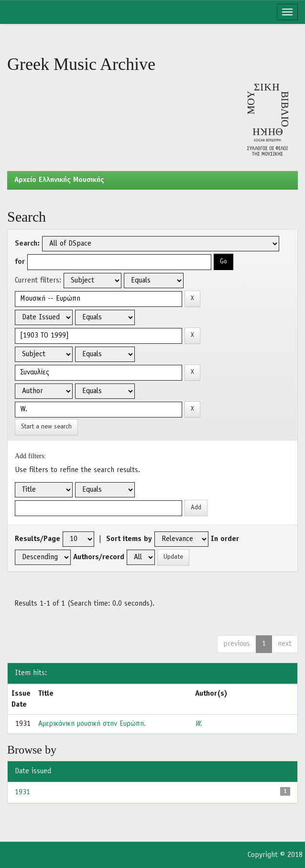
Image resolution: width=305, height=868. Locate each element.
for (20, 262)
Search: (27, 244)
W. (199, 724)
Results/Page (38, 539)
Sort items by (129, 539)
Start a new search (46, 427)
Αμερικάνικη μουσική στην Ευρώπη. (92, 724)
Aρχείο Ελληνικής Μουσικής (59, 180)
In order (225, 539)
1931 (22, 792)
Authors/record (99, 557)
